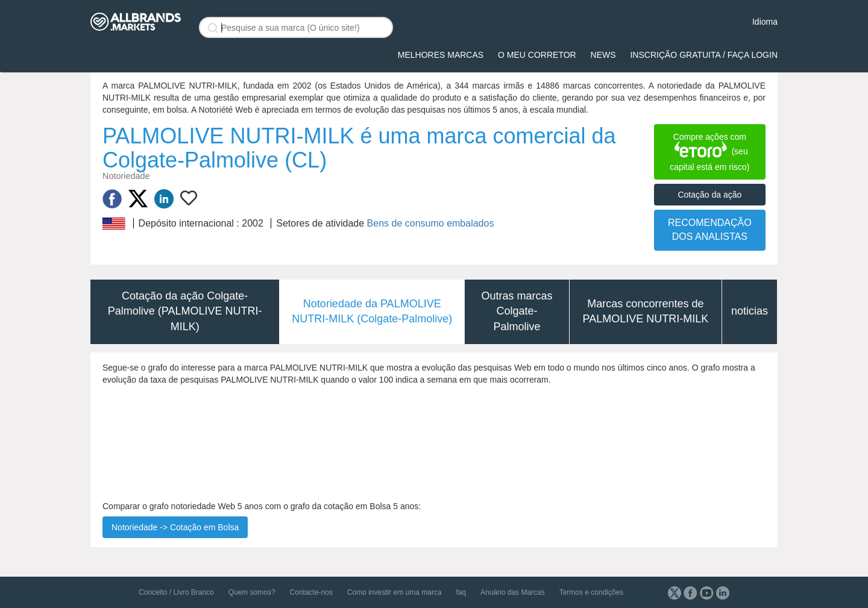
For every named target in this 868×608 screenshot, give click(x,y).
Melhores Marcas (441, 55)
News (603, 55)
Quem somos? (252, 592)
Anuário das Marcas (513, 592)
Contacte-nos (311, 592)
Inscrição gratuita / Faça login (704, 55)
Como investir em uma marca (395, 592)
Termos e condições (592, 592)
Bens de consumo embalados (431, 223)
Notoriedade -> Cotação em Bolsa (175, 527)
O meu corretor (537, 55)
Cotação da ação (709, 195)
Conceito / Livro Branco (176, 592)
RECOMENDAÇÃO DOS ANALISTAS (710, 230)
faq (461, 592)
